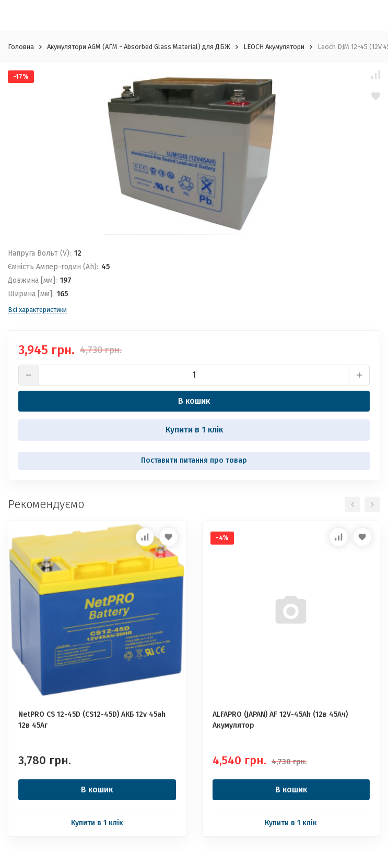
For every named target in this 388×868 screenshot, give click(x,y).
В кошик (194, 401)
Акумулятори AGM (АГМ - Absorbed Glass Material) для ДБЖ (139, 47)
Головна (21, 47)
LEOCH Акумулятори (274, 47)
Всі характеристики (37, 310)
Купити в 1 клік (194, 430)
